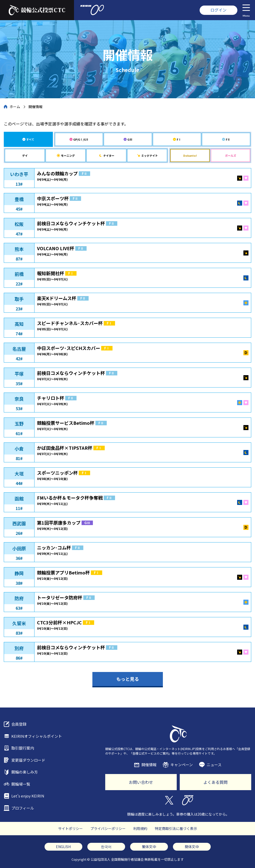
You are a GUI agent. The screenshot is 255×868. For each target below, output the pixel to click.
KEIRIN (188, 800)
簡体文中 (192, 847)
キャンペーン (182, 765)
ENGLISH (63, 847)
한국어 (106, 847)
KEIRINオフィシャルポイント (37, 736)
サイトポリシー (70, 828)
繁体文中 (149, 847)
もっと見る (128, 679)
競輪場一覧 (21, 784)
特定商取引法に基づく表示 (176, 828)
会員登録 (19, 724)
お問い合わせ (141, 782)
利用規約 (140, 828)
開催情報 (149, 765)
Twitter (169, 800)
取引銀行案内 (23, 748)
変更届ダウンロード (28, 760)
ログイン (218, 10)
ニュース (214, 765)
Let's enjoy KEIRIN (28, 796)
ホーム (15, 107)
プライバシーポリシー (108, 828)
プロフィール (23, 808)
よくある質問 (215, 782)
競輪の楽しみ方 (25, 772)
